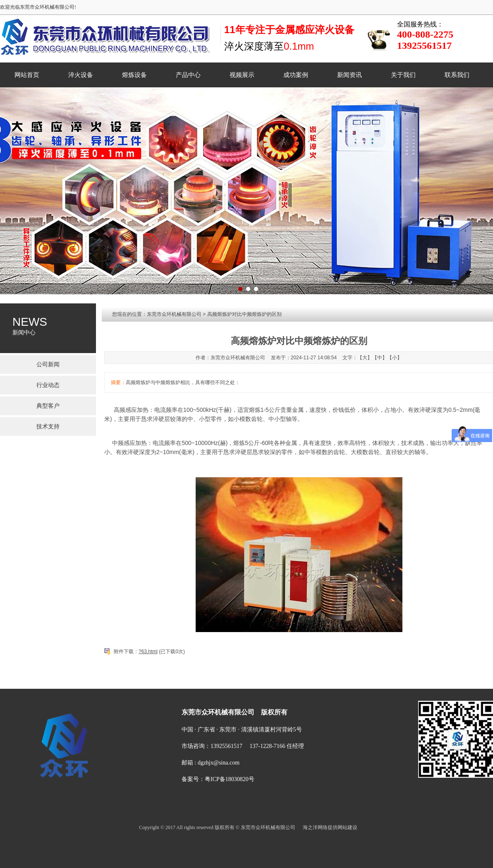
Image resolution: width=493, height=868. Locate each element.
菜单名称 (160, 682)
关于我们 (403, 75)
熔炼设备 (134, 75)
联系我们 (457, 75)
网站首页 (27, 75)
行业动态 (48, 385)
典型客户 (48, 406)
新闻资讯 (349, 75)
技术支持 (48, 427)
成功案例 (296, 75)
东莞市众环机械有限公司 (174, 314)
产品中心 (188, 75)
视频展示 (242, 75)
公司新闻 (48, 364)
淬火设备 (81, 75)
